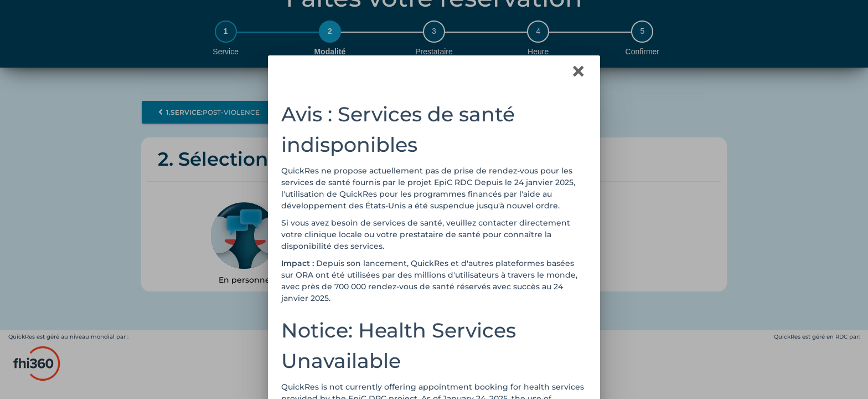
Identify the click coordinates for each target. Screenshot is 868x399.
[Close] (578, 71)
